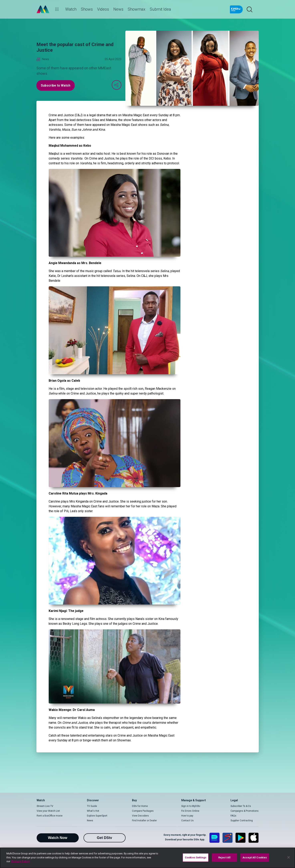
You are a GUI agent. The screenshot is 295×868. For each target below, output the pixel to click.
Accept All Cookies (255, 857)
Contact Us (187, 821)
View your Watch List (48, 811)
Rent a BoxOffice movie (50, 816)
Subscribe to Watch (56, 85)
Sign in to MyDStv (191, 806)
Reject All (224, 857)
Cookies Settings (196, 857)
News (90, 821)
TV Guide (92, 806)
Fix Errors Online (190, 811)
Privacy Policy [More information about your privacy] (20, 861)
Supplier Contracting (242, 821)
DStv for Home (140, 806)
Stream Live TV (45, 806)
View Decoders (140, 816)
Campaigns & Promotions (245, 811)
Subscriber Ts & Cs (241, 806)
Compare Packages (143, 811)
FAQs (233, 816)
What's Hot (93, 811)
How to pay (187, 816)
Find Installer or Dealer (144, 821)
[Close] (289, 857)
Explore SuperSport (97, 816)
